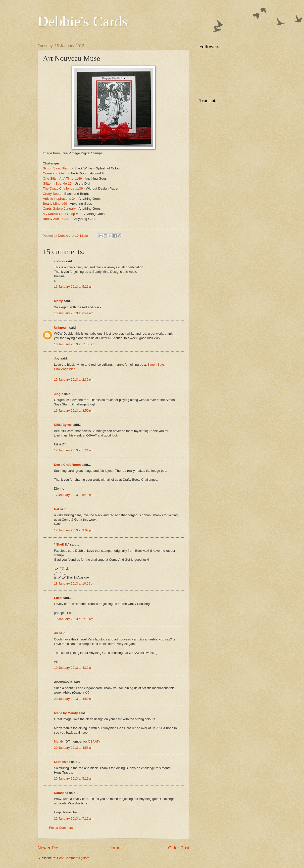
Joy (57, 358)
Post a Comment (61, 828)
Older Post (179, 848)
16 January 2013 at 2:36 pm (74, 379)
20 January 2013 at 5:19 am (74, 778)
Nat (57, 509)
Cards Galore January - (60, 209)
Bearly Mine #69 (55, 204)
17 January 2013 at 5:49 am (74, 495)
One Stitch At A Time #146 (63, 178)
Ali (56, 633)
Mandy (59, 741)
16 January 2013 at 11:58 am (75, 344)
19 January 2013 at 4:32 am (74, 668)
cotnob (59, 261)
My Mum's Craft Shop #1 (61, 214)
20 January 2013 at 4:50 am (74, 699)
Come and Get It (55, 173)
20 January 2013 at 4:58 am (74, 748)
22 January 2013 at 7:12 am (74, 818)
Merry (58, 301)
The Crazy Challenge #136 (63, 188)
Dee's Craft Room (67, 465)
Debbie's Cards (83, 21)
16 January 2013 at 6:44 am (74, 313)
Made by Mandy (66, 713)
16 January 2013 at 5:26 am (74, 287)
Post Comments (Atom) (74, 858)
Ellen (58, 598)
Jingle (59, 394)
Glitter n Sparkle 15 (57, 183)
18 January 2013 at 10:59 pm (75, 583)
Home (114, 848)
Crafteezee (62, 762)
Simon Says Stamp (58, 168)
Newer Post (49, 848)
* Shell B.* (62, 544)
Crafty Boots (52, 194)
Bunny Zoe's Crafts (57, 219)
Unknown (61, 328)
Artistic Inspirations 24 (59, 199)
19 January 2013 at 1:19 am (74, 619)
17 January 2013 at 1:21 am (74, 450)
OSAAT (93, 741)
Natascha (61, 793)
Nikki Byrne (63, 425)
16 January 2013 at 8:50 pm (74, 411)
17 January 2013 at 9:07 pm (74, 530)
